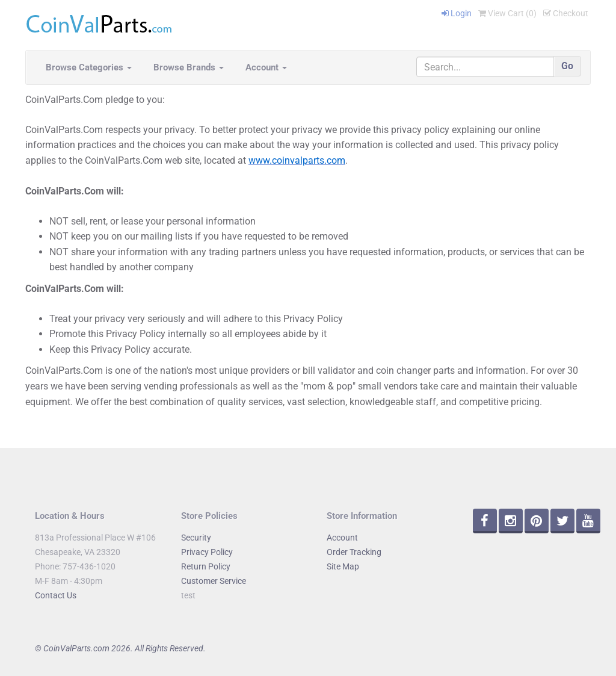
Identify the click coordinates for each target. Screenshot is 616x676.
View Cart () (507, 13)
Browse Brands (189, 67)
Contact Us (56, 595)
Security (196, 538)
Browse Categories (89, 67)
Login (457, 13)
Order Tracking (354, 552)
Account (266, 67)
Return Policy (206, 566)
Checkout (566, 13)
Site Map (343, 566)
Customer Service (214, 581)
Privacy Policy (207, 552)
